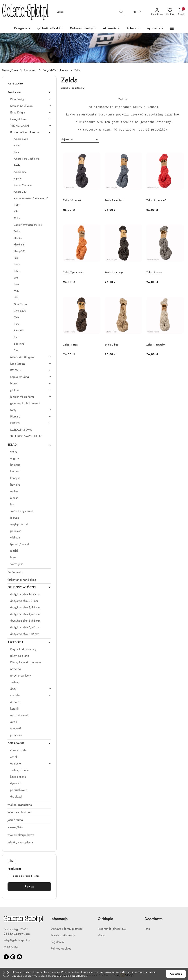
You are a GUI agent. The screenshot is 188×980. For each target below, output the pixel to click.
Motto (101, 935)
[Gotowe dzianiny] (83, 29)
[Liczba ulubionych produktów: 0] (170, 12)
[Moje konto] (157, 12)
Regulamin (57, 942)
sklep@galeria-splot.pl (17, 940)
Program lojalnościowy (112, 929)
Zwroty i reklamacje (63, 935)
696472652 (11, 947)
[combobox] (80, 140)
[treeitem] (29, 92)
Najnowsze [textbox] (67, 139)
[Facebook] (6, 957)
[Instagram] (13, 957)
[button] (133, 29)
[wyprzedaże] (155, 29)
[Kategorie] (22, 29)
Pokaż (29, 887)
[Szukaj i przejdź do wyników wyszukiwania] (121, 12)
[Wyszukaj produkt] (90, 12)
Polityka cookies (61, 949)
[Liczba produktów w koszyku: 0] (181, 12)
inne (147, 929)
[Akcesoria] (111, 29)
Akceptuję (176, 974)
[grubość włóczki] (50, 29)
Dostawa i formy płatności (67, 929)
